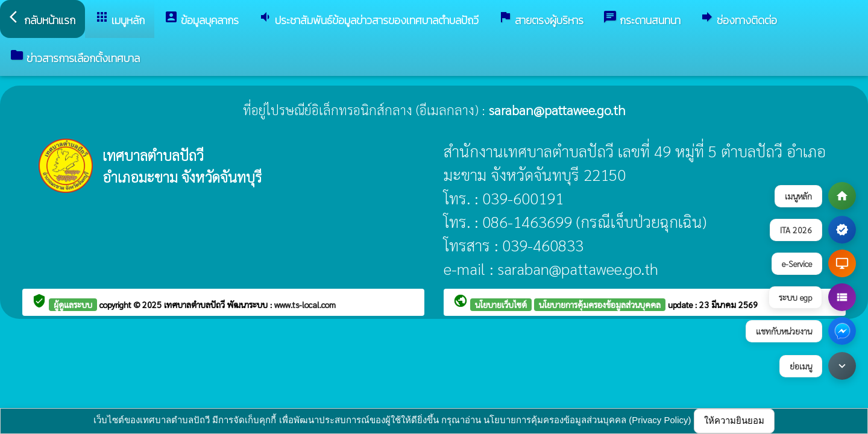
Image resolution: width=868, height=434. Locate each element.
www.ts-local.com (305, 304)
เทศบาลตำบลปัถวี (196, 304)
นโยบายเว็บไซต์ (501, 304)
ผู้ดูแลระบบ (73, 304)
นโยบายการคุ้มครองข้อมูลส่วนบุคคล (600, 304)
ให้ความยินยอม (734, 420)
